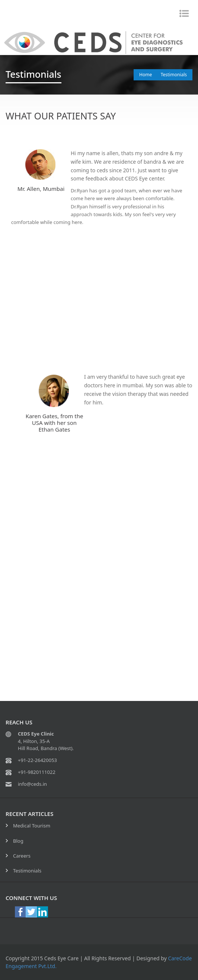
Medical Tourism (32, 826)
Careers (22, 856)
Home (146, 75)
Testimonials (174, 75)
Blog (18, 841)
